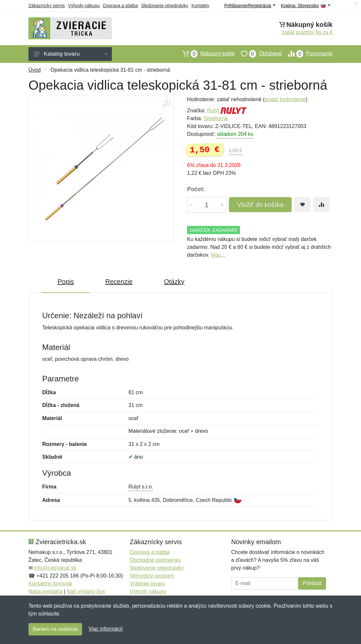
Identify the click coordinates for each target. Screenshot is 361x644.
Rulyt (213, 110)
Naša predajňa (45, 591)
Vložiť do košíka (260, 205)
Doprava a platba (120, 6)
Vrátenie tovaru (147, 584)
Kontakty (200, 6)
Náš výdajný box (86, 591)
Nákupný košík (206, 54)
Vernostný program (152, 576)
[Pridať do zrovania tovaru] (321, 205)
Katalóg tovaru (71, 54)
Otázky (174, 282)
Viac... (218, 255)
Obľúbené (258, 54)
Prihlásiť (312, 583)
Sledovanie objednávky (164, 6)
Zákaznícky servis (47, 6)
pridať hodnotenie (285, 99)
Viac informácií (106, 629)
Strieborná (216, 118)
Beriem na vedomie (55, 629)
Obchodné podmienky (155, 560)
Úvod (34, 70)
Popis (66, 282)
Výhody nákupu (84, 6)
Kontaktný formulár (50, 584)
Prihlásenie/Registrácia (250, 6)
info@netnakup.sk (55, 568)
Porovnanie (307, 54)
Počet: (196, 189)
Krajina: (306, 6)
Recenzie (119, 282)
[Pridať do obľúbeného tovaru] (302, 205)
